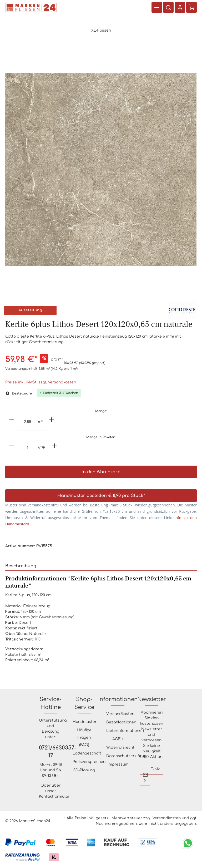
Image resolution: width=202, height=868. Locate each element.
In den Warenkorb (101, 472)
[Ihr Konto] (180, 7)
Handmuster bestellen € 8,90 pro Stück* (101, 496)
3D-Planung (84, 770)
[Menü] (157, 7)
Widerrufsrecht (120, 748)
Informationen (118, 699)
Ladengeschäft (87, 753)
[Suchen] (168, 7)
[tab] (101, 566)
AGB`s (118, 739)
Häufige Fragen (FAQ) (84, 738)
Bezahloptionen (121, 722)
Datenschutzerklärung (127, 756)
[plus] (52, 420)
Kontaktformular (54, 797)
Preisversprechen (89, 762)
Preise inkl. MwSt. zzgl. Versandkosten (41, 382)
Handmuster (85, 722)
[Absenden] (145, 780)
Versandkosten (120, 714)
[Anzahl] (28, 422)
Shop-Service (84, 703)
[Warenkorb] (191, 7)
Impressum (118, 764)
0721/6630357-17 (50, 752)
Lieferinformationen (125, 731)
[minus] (11, 420)
